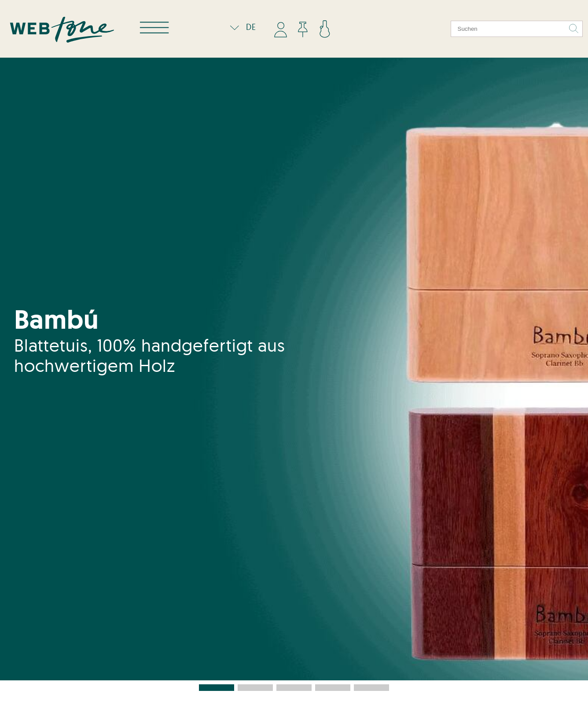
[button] (217, 688)
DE (241, 27)
